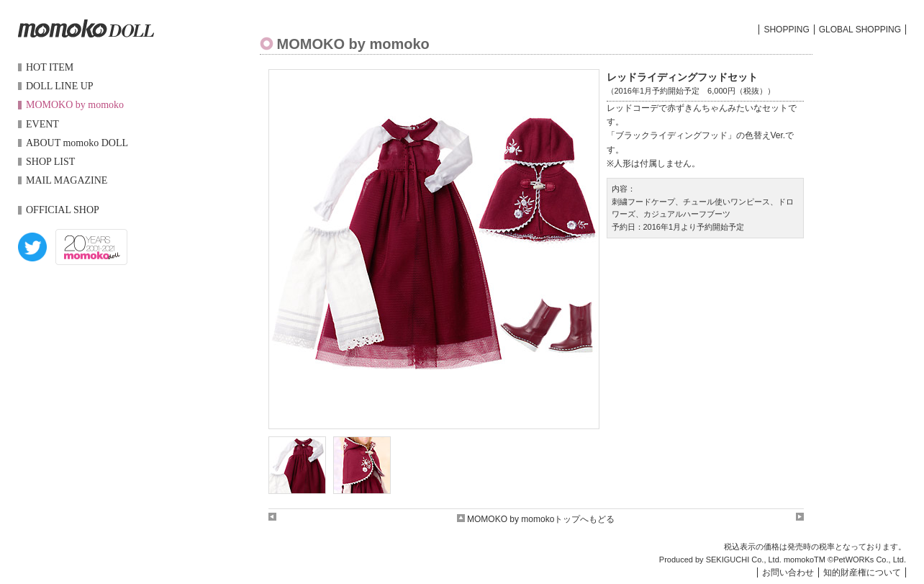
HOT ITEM (50, 67)
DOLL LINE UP (60, 86)
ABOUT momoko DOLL (77, 143)
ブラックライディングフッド (671, 135)
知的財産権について (862, 572)
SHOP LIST (50, 162)
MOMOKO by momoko (75, 105)
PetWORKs (853, 560)
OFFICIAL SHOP (63, 210)
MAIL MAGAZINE (67, 180)
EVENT (42, 124)
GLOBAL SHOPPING (860, 30)
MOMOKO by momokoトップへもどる (536, 519)
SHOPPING (786, 30)
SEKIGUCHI (728, 560)
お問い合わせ (788, 572)
